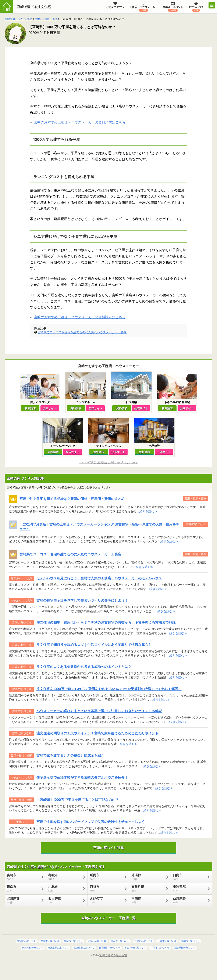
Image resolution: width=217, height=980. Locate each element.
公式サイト (50, 408)
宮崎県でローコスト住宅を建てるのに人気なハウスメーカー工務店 (82, 332)
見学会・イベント (173, 7)
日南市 (23, 889)
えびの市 (106, 900)
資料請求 (30, 408)
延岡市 (106, 877)
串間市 (148, 900)
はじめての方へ (115, 5)
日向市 (189, 877)
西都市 (106, 889)
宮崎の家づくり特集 (108, 848)
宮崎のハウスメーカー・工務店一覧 (108, 918)
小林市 (65, 889)
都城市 (65, 877)
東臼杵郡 (148, 889)
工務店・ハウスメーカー (143, 7)
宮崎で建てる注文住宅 (34, 7)
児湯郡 (148, 877)
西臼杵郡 (65, 900)
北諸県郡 (23, 900)
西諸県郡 (189, 900)
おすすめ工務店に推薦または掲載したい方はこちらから (109, 462)
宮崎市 (23, 877)
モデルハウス (196, 7)
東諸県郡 (189, 889)
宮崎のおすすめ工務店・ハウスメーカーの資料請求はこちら (80, 122)
